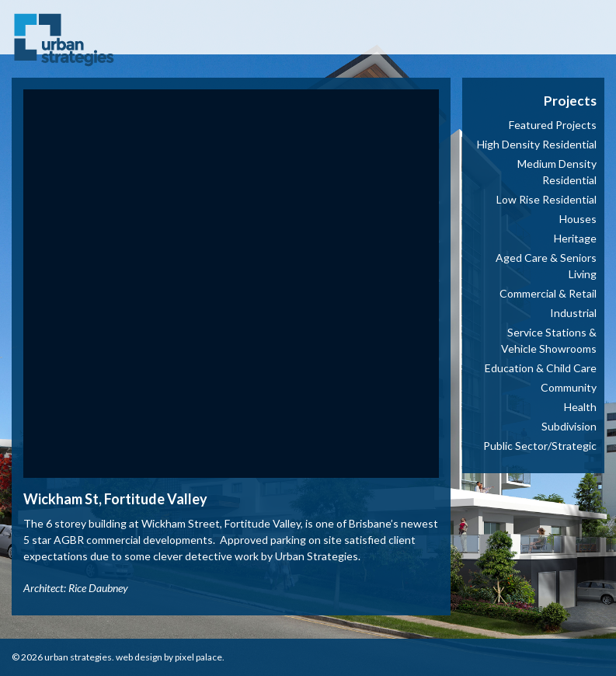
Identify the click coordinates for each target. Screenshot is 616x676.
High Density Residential (537, 144)
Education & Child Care (541, 368)
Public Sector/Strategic (540, 446)
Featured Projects (553, 125)
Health (580, 407)
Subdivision (569, 426)
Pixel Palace (198, 657)
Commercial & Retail (548, 293)
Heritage (575, 238)
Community (569, 387)
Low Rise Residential (546, 199)
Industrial (573, 313)
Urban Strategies (78, 657)
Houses (578, 219)
